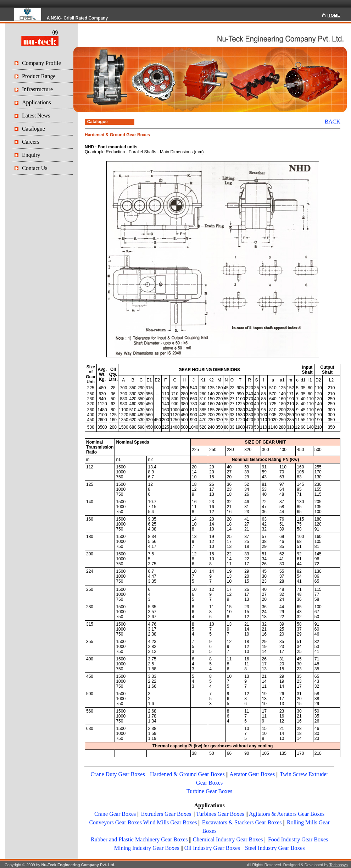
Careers (31, 142)
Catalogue (34, 129)
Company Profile (41, 63)
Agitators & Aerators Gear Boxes (287, 814)
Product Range (39, 76)
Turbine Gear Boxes (209, 791)
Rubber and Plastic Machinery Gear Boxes (139, 839)
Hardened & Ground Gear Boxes (187, 774)
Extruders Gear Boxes (166, 814)
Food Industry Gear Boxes (298, 839)
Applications (37, 102)
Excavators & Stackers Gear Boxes (242, 822)
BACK (333, 122)
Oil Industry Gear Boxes (212, 848)
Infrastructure (37, 89)
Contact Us (35, 168)
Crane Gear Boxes (115, 814)
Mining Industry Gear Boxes (147, 848)
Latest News (36, 116)
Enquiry (31, 155)
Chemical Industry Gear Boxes (228, 839)
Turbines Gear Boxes (220, 814)
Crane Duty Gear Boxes (118, 774)
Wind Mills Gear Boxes (170, 822)
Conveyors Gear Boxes (115, 822)
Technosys (339, 865)
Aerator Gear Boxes (252, 774)
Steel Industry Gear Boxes (275, 848)
